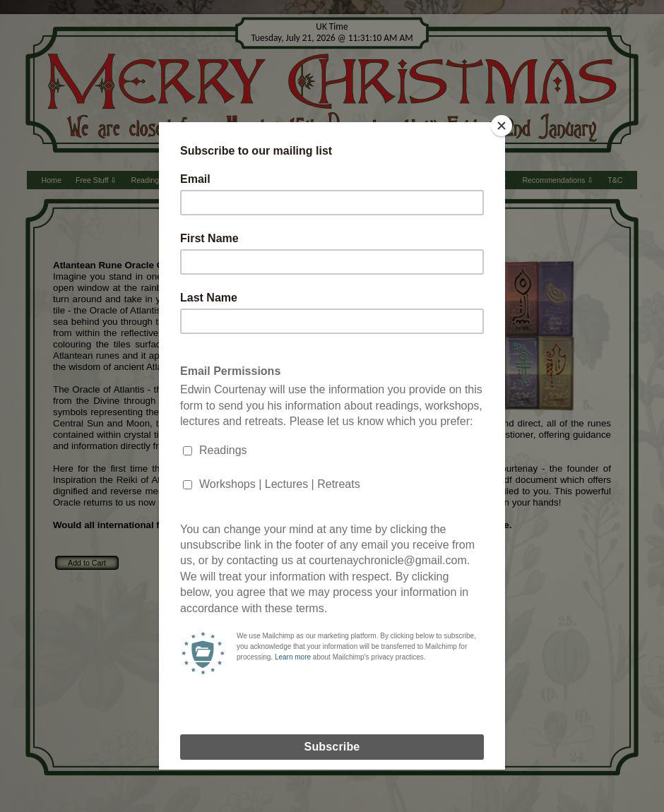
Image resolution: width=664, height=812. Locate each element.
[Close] (502, 126)
